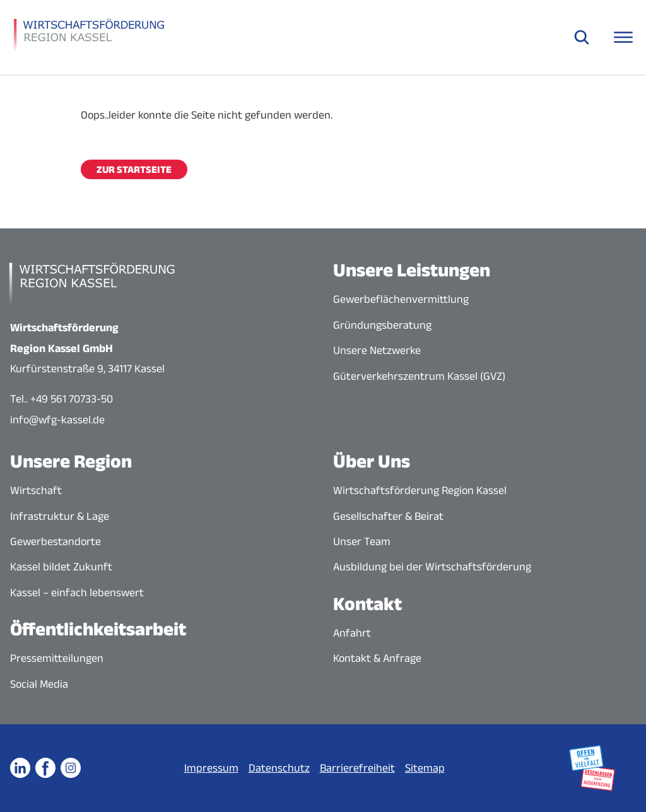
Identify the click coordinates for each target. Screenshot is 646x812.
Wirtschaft (36, 490)
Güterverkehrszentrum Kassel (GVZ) (419, 376)
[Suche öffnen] (582, 37)
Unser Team (362, 541)
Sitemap (425, 768)
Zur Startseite (134, 169)
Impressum (211, 768)
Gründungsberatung (382, 325)
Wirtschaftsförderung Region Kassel (420, 490)
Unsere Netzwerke (377, 350)
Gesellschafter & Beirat (388, 516)
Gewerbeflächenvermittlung (401, 299)
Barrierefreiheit (357, 768)
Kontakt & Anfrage (377, 658)
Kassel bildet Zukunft (61, 567)
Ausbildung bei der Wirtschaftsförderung (432, 567)
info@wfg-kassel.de (57, 420)
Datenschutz (279, 768)
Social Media (39, 684)
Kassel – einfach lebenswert (77, 592)
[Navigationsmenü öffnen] (623, 37)
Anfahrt (352, 633)
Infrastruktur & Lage (60, 516)
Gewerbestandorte (56, 541)
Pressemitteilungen (57, 658)
